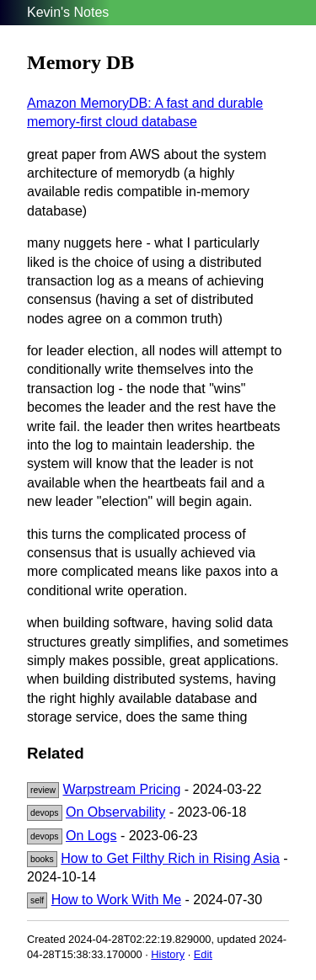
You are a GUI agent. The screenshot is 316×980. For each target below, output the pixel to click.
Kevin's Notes (68, 12)
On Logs (91, 836)
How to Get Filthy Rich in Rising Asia (170, 858)
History (168, 954)
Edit (203, 954)
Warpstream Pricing (121, 789)
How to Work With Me (116, 900)
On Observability (115, 812)
